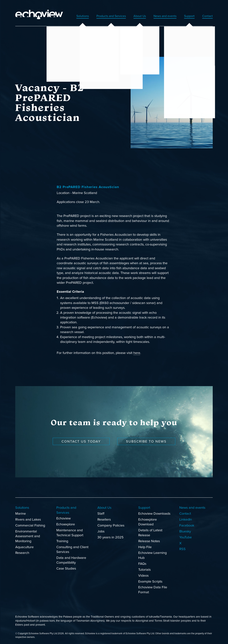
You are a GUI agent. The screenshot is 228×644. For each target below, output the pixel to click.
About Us (134, 15)
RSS (182, 549)
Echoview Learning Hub (152, 555)
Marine (21, 513)
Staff (101, 513)
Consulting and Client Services (72, 549)
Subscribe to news (146, 441)
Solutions (71, 15)
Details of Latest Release (150, 532)
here (137, 352)
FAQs (142, 563)
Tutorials (144, 569)
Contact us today (81, 441)
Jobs (101, 531)
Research (22, 552)
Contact (207, 15)
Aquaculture (24, 546)
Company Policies (111, 525)
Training (62, 540)
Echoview (63, 518)
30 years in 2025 (110, 537)
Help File (145, 546)
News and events (161, 15)
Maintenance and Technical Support (70, 532)
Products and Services (102, 15)
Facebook (187, 525)
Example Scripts (150, 581)
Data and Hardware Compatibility (71, 560)
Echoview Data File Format (153, 589)
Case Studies (66, 568)
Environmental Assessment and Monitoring (28, 536)
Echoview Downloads (154, 513)
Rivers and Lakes (28, 519)
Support (188, 15)
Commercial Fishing (30, 525)
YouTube (186, 537)
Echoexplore (66, 524)
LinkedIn (186, 519)
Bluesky (185, 531)
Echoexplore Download (148, 521)
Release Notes (149, 540)
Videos (143, 575)
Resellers (104, 519)
